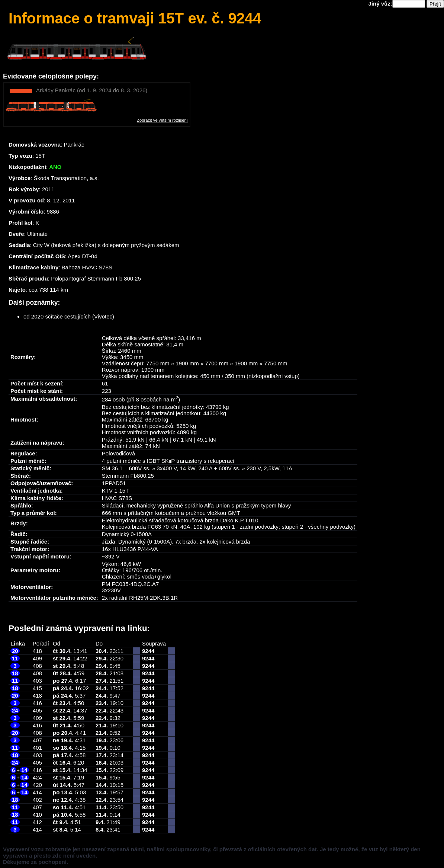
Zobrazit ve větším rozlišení (162, 120)
